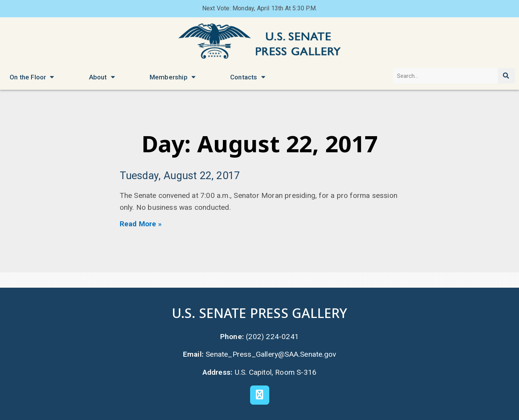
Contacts (248, 77)
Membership (173, 77)
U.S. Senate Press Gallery (260, 313)
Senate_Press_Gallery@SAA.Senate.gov (271, 354)
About (102, 77)
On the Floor (32, 77)
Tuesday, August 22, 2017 (180, 176)
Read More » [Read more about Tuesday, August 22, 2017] (141, 224)
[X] (260, 395)
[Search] (507, 76)
